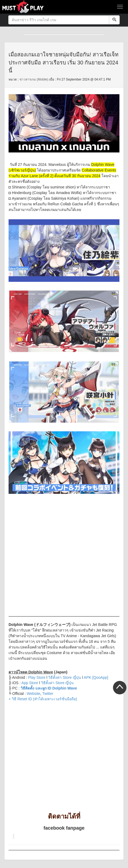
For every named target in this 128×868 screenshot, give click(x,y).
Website (33, 694)
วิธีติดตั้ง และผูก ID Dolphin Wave (49, 688)
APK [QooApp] (96, 677)
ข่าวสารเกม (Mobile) (34, 79)
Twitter (48, 694)
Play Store (37, 677)
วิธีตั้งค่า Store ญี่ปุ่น (57, 683)
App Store (30, 683)
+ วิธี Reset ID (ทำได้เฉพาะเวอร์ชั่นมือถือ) (43, 699)
